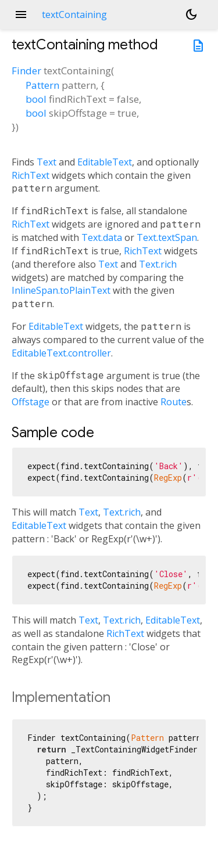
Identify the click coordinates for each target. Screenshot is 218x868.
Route (174, 402)
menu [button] (21, 15)
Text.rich (158, 264)
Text (47, 162)
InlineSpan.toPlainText (61, 290)
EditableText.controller (61, 353)
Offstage (31, 402)
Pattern (42, 85)
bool (36, 99)
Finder (26, 71)
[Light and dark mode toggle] (191, 15)
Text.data (102, 237)
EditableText (105, 162)
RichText (31, 175)
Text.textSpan (167, 237)
